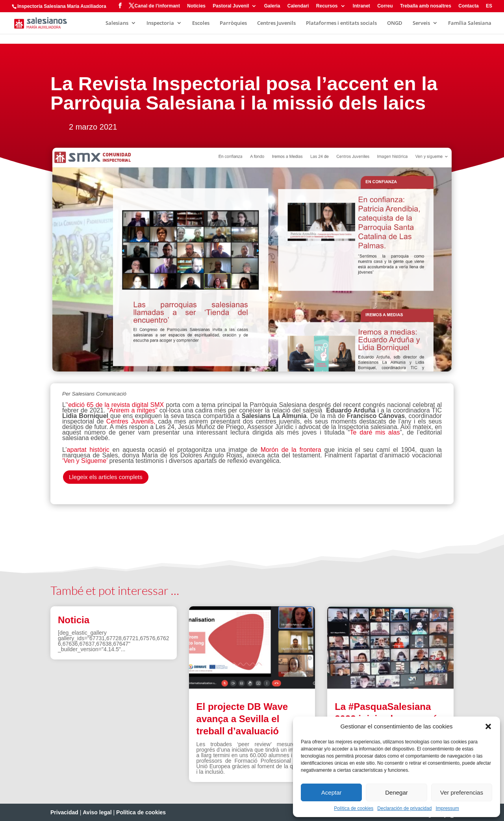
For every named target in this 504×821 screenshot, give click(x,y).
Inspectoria (160, 23)
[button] (488, 726)
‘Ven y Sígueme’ (85, 461)
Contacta (468, 6)
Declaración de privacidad (404, 808)
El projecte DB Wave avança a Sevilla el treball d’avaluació (242, 719)
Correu (385, 6)
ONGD (395, 23)
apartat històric (88, 450)
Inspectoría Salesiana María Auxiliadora (62, 6)
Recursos (327, 6)
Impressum (447, 808)
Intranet (361, 6)
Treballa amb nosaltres (426, 6)
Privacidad (64, 812)
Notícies (196, 6)
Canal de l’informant (157, 6)
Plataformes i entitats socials (341, 23)
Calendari (298, 6)
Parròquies (233, 23)
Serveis (421, 23)
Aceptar (332, 792)
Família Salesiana (470, 23)
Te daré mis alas (375, 432)
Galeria (272, 6)
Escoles (201, 23)
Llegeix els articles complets (106, 477)
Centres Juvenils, (131, 421)
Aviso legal (97, 812)
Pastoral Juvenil (231, 6)
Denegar (397, 792)
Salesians (117, 23)
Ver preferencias (462, 792)
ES (489, 6)
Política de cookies (354, 808)
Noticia (74, 620)
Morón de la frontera (291, 450)
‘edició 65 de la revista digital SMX (117, 405)
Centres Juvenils (276, 23)
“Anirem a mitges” (133, 410)
